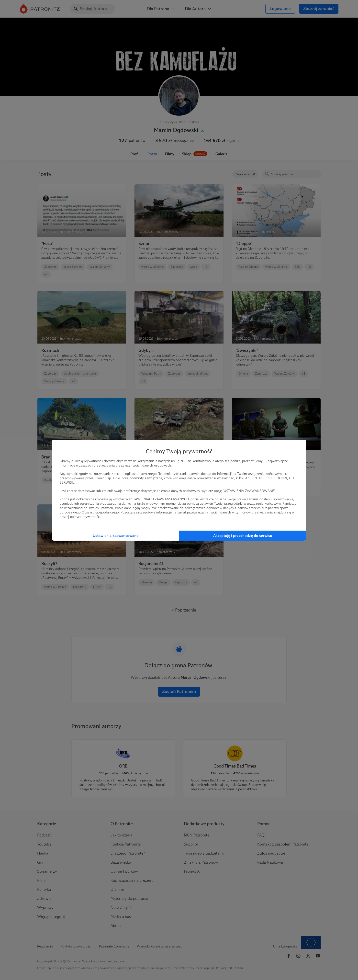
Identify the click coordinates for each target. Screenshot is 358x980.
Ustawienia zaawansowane (116, 536)
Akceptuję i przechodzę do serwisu (243, 536)
